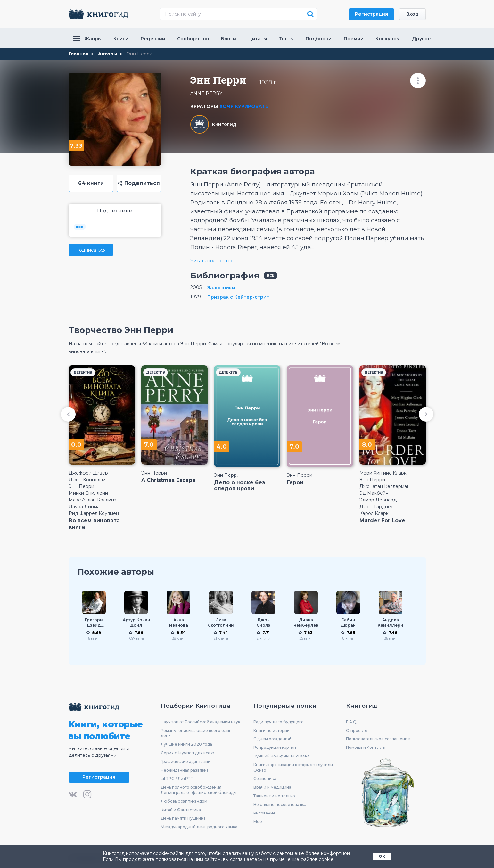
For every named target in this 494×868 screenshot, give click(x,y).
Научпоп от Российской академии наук (201, 722)
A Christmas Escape (169, 480)
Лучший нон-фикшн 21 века (281, 756)
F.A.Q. (352, 722)
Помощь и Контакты (366, 747)
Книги (121, 39)
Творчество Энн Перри (121, 330)
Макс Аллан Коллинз (92, 500)
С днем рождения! (272, 739)
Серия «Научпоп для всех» (188, 753)
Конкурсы (388, 39)
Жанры (87, 39)
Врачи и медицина (272, 787)
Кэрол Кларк (374, 513)
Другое (421, 39)
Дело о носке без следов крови (239, 485)
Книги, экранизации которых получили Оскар (293, 767)
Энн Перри (81, 486)
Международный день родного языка (199, 827)
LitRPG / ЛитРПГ (177, 778)
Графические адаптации (186, 761)
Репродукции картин (275, 747)
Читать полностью (211, 261)
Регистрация (371, 14)
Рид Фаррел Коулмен (94, 513)
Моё (258, 821)
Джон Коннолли (87, 480)
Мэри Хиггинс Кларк (383, 473)
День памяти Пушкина (183, 818)
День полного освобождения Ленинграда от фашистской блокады (199, 790)
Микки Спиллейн (88, 493)
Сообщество (193, 39)
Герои (295, 482)
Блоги (229, 39)
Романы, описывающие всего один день (196, 733)
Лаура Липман (86, 507)
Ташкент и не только (274, 796)
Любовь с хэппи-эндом (184, 801)
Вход (412, 14)
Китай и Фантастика (181, 810)
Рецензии (153, 39)
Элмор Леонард (378, 500)
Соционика (265, 778)
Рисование (264, 813)
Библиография (225, 276)
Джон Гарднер (377, 507)
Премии (354, 39)
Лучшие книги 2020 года (186, 744)
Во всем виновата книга (94, 524)
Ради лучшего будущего (279, 722)
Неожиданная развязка (185, 770)
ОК (382, 856)
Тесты (286, 39)
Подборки (319, 39)
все (80, 227)
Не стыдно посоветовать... (280, 804)
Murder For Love (382, 521)
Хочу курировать (244, 106)
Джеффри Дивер (88, 473)
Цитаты (258, 39)
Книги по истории (272, 730)
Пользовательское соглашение (378, 739)
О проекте (357, 730)
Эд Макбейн (374, 493)
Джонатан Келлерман (385, 486)
